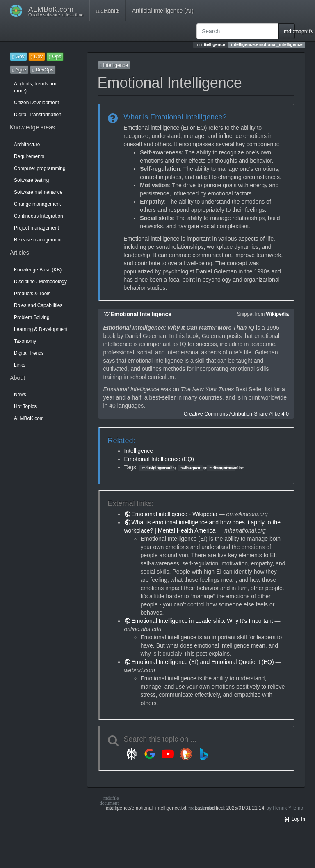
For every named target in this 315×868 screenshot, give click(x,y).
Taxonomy (25, 341)
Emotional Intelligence (141, 314)
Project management (37, 228)
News (20, 395)
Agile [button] (19, 70)
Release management (38, 240)
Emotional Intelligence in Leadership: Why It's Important (202, 621)
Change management (37, 204)
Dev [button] (37, 57)
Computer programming (40, 168)
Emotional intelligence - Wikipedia (175, 514)
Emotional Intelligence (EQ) (159, 459)
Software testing (31, 180)
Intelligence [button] (114, 65)
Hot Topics (25, 406)
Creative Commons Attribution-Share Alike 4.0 (236, 414)
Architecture (27, 145)
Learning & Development (41, 329)
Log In (294, 819)
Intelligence (139, 451)
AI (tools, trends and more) (36, 87)
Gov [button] (18, 57)
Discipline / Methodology (40, 282)
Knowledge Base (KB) (38, 270)
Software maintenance (38, 192)
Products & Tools (32, 294)
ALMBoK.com (29, 418)
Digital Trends (29, 353)
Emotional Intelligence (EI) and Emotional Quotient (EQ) (203, 662)
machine (221, 468)
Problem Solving (32, 317)
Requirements (29, 156)
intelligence (157, 468)
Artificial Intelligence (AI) (163, 11)
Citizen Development (37, 103)
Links (20, 365)
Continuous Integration (39, 216)
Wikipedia (277, 314)
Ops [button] (55, 57)
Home (107, 11)
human (190, 468)
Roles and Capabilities (38, 305)
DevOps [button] (43, 70)
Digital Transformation (38, 115)
